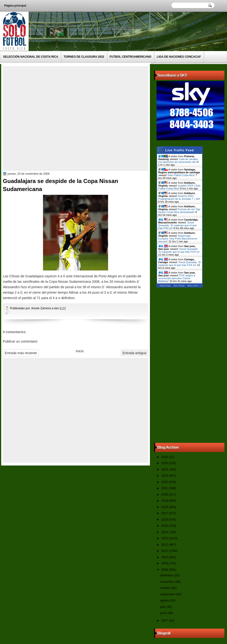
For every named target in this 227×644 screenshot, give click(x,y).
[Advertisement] (51, 118)
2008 (165, 570)
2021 (165, 488)
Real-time (166, 286)
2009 (165, 563)
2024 (165, 469)
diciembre (167, 575)
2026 (165, 457)
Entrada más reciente (21, 353)
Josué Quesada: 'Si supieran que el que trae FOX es (177, 225)
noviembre (168, 582)
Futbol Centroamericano (131, 57)
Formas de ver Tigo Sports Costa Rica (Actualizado (179, 211)
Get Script (179, 286)
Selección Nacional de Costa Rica (31, 57)
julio (163, 607)
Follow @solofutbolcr (125, 28)
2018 (165, 507)
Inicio (80, 351)
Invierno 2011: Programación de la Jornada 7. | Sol (179, 197)
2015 (165, 526)
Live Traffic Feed (180, 150)
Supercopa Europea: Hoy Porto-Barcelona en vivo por (178, 239)
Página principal (15, 6)
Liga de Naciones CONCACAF (179, 57)
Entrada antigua (134, 353)
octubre (166, 588)
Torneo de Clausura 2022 (84, 57)
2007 (165, 620)
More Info (193, 286)
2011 (165, 551)
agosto (165, 600)
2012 (165, 545)
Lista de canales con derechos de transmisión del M (178, 161)
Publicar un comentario (20, 341)
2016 (165, 520)
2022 (165, 482)
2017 (165, 513)
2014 (165, 532)
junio (164, 613)
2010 (165, 557)
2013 (165, 538)
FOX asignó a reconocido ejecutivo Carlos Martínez (177, 278)
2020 (165, 494)
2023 (165, 476)
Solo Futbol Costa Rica (181, 175)
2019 (165, 501)
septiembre (168, 594)
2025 (165, 463)
